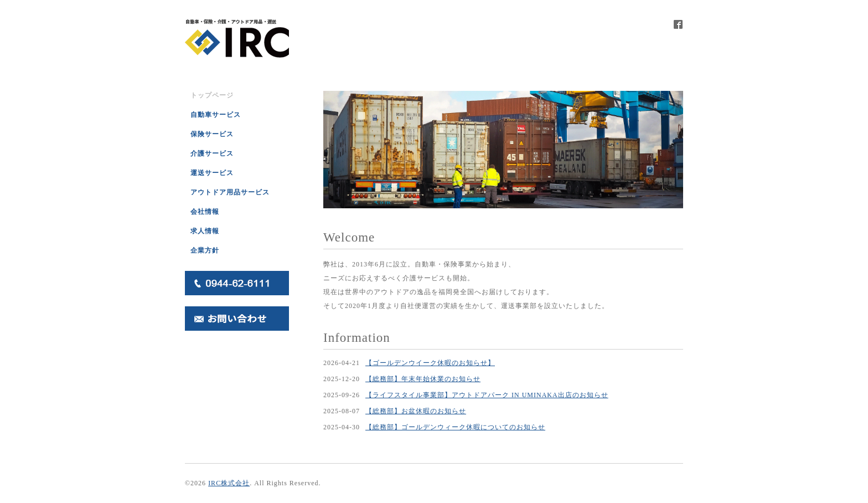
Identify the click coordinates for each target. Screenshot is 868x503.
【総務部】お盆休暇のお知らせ (416, 411)
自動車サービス (216, 115)
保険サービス (212, 134)
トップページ (212, 95)
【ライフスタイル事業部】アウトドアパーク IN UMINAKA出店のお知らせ (487, 395)
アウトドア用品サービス (230, 192)
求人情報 (205, 231)
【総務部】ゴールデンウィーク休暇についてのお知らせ (455, 427)
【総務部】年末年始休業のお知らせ (423, 379)
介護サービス (212, 153)
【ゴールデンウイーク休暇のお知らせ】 (430, 363)
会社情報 (205, 212)
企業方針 (205, 250)
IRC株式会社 (229, 483)
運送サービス (212, 173)
